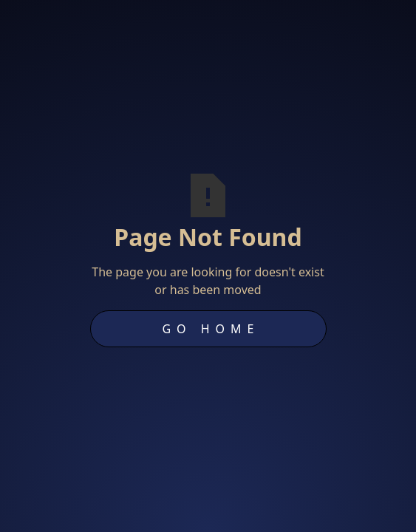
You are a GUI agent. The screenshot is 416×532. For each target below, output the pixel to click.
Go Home (211, 329)
